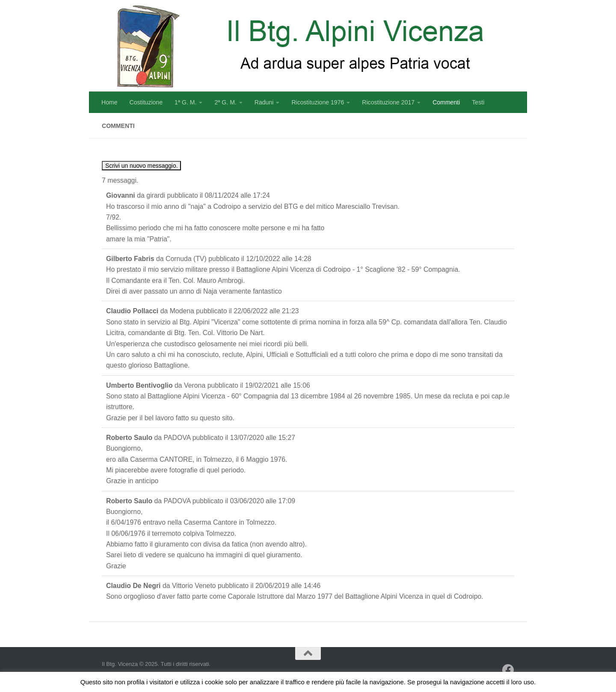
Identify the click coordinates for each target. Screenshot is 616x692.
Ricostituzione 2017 (388, 102)
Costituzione (146, 102)
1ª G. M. (185, 102)
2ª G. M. (225, 102)
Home (110, 102)
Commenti (446, 102)
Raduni (264, 102)
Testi (478, 102)
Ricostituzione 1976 (318, 102)
